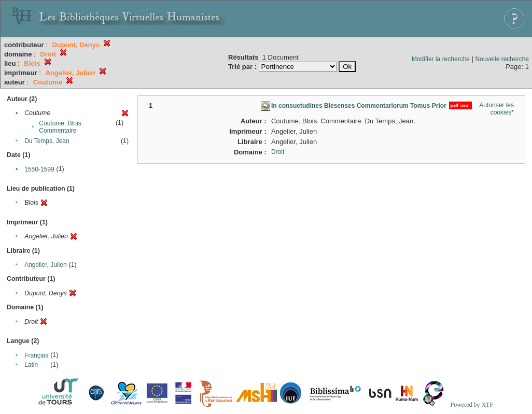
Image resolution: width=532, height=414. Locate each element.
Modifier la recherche (441, 59)
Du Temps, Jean (47, 141)
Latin (31, 365)
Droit (278, 152)
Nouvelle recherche (502, 59)
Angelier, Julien (45, 265)
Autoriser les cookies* (496, 109)
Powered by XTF (472, 405)
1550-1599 (39, 169)
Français (36, 355)
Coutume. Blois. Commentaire (61, 127)
